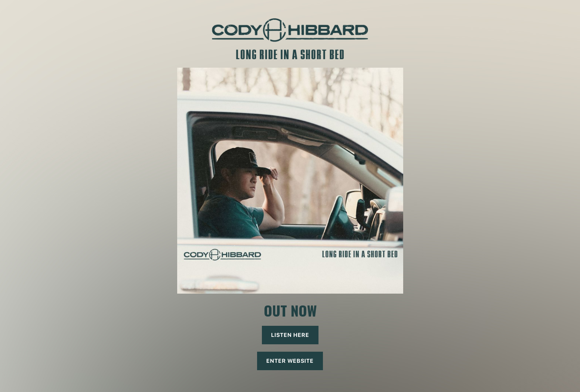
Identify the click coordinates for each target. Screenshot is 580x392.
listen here (290, 335)
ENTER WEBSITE (290, 361)
